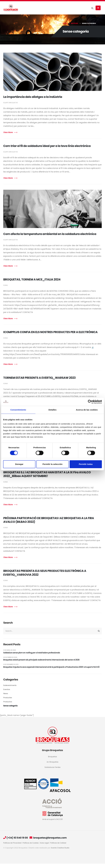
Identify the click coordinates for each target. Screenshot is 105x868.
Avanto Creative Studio (61, 852)
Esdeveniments (10, 690)
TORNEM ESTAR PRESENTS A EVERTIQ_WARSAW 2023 (39, 378)
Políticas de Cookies (33, 847)
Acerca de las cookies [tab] (87, 410)
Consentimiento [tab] (18, 410)
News (6, 698)
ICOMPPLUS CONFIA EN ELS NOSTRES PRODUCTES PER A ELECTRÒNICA (50, 332)
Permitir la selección (52, 464)
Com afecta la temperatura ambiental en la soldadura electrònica (50, 234)
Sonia (6, 285)
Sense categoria (11, 710)
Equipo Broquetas (11, 103)
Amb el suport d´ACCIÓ (53, 824)
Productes (8, 702)
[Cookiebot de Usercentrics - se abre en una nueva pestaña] (90, 402)
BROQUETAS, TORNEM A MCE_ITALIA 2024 (32, 279)
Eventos (7, 694)
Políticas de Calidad (62, 847)
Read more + (10, 132)
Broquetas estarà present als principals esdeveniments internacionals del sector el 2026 (44, 661)
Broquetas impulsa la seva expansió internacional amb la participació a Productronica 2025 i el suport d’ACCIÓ (51, 670)
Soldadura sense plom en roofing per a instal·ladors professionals (34, 653)
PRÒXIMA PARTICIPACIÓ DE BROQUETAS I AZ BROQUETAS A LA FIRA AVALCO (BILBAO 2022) (49, 520)
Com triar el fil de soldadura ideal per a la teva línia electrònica (47, 146)
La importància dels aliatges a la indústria (33, 97)
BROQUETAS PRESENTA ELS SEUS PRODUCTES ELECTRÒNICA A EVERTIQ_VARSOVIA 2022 (45, 573)
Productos (8, 706)
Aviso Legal (47, 847)
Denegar (19, 464)
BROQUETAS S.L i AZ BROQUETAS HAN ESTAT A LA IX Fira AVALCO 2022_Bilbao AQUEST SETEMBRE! (47, 474)
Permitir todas (86, 464)
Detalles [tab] (52, 410)
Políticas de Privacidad (13, 847)
